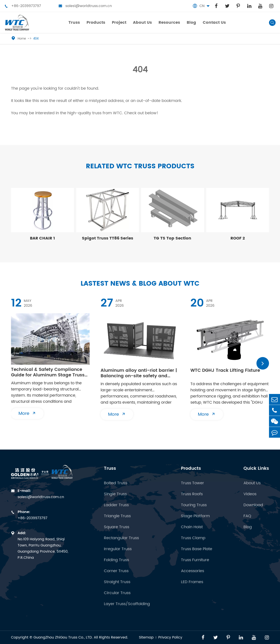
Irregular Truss (118, 549)
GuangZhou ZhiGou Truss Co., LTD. (63, 637)
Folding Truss (116, 560)
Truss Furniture (195, 560)
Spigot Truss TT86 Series (108, 238)
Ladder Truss (116, 505)
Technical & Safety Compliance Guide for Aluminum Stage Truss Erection (48, 372)
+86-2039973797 (23, 6)
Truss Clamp (193, 538)
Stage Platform (195, 516)
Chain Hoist (192, 527)
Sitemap (146, 637)
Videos (250, 494)
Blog (248, 527)
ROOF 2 (238, 238)
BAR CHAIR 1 (42, 238)
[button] (263, 363)
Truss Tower (192, 483)
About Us (252, 483)
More (27, 414)
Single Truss (115, 494)
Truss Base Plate (197, 549)
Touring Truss (194, 505)
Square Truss (117, 527)
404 (36, 39)
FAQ (247, 516)
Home (22, 39)
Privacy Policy (170, 637)
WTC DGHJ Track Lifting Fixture (225, 371)
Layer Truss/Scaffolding (127, 604)
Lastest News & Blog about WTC (140, 284)
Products (191, 469)
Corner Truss (116, 571)
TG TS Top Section (172, 238)
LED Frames (192, 582)
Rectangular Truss (121, 538)
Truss (110, 469)
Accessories (192, 571)
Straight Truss (117, 582)
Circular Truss (117, 593)
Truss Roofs (192, 494)
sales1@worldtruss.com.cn (85, 6)
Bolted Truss (116, 483)
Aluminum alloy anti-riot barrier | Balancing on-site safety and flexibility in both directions (139, 373)
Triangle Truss (117, 516)
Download (253, 505)
